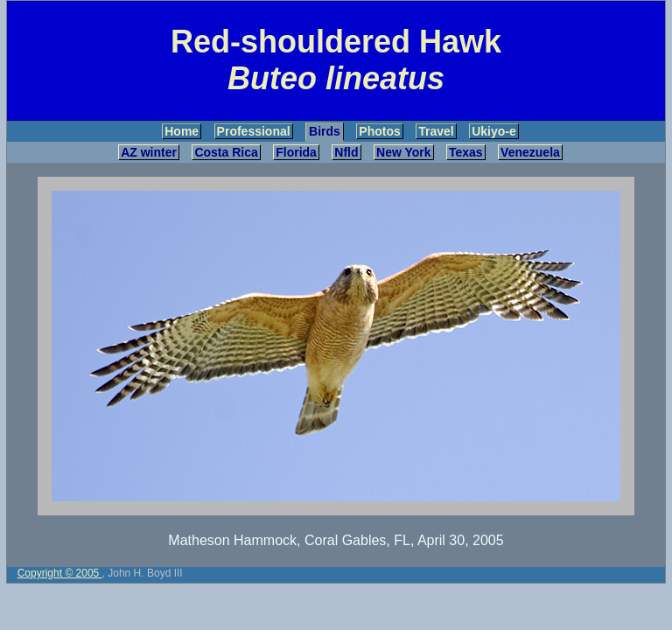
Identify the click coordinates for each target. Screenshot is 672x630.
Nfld (346, 152)
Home (182, 131)
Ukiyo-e (494, 131)
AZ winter (149, 152)
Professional (254, 131)
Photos (379, 131)
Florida (296, 152)
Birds (325, 131)
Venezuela (530, 152)
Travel (436, 131)
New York (404, 152)
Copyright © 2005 (60, 573)
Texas (466, 152)
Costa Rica (226, 152)
